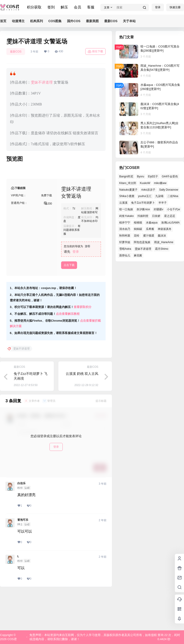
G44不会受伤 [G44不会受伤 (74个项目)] (170, 176)
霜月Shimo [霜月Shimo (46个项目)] (162, 249)
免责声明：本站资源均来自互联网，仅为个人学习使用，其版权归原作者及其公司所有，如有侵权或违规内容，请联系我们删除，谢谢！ (93, 637)
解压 (64, 7)
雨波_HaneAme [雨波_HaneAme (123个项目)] (164, 242)
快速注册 (175, 7)
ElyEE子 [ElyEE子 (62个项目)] (153, 176)
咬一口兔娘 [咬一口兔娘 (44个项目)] (126, 209)
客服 (91, 7)
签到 (51, 7)
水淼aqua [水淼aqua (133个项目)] (152, 223)
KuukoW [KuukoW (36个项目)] (145, 183)
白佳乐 (21, 520)
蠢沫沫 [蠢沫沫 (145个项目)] (162, 236)
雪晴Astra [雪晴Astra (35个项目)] (125, 249)
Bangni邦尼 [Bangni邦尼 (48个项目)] (126, 176)
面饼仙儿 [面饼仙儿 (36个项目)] (125, 255)
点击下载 (69, 302)
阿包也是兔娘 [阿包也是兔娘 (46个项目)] (142, 242)
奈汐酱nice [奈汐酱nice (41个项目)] (143, 209)
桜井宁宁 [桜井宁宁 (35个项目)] (125, 223)
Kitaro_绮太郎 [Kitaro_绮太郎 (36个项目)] (128, 183)
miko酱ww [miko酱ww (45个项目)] (160, 183)
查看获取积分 (83, 344)
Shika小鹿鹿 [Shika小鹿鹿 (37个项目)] (127, 196)
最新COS (16, 52)
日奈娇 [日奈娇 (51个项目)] (156, 216)
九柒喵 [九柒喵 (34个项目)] (159, 196)
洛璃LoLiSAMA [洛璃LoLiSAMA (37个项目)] (170, 223)
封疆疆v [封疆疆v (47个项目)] (158, 209)
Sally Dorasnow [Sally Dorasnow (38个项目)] (169, 190)
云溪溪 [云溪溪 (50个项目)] (123, 203)
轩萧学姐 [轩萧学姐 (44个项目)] (125, 242)
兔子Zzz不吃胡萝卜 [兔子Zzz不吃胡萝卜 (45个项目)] (143, 203)
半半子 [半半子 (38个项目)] (163, 203)
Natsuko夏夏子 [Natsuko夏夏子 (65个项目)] (128, 190)
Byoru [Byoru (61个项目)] (141, 176)
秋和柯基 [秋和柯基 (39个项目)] (125, 236)
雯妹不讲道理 (42, 82)
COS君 (12, 639)
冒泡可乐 (23, 557)
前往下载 (95, 52)
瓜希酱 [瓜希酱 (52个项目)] (150, 229)
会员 (78, 7)
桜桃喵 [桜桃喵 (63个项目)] (138, 223)
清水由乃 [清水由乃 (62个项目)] (125, 229)
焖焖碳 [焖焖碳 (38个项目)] (138, 229)
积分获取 (34, 7)
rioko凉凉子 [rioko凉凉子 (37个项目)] (148, 190)
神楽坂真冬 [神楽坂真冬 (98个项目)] (165, 229)
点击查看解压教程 (68, 351)
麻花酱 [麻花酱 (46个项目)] (138, 255)
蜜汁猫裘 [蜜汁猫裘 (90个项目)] (149, 236)
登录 (158, 7)
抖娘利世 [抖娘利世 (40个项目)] (143, 216)
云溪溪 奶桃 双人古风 (82, 410)
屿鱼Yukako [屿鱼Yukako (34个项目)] (126, 216)
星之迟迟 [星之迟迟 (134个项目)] (170, 216)
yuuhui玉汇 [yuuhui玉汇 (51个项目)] (145, 196)
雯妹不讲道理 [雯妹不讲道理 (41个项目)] (143, 249)
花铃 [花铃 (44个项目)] (137, 236)
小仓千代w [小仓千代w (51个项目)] (173, 209)
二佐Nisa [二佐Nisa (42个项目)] (173, 196)
